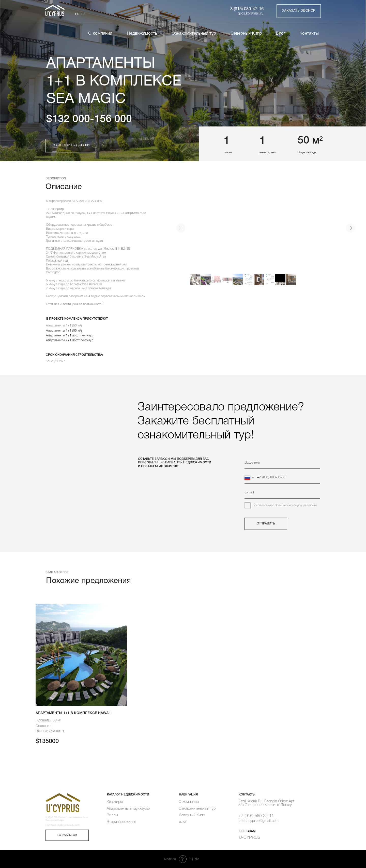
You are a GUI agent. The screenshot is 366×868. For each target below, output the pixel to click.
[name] (282, 463)
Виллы (112, 815)
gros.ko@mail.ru (251, 14)
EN (83, 14)
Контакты (309, 33)
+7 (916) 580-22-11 (256, 816)
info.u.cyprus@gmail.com (259, 821)
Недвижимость (142, 33)
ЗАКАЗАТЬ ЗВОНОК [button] (299, 11)
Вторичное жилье (121, 822)
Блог (281, 33)
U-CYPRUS (250, 838)
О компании (100, 33)
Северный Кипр (246, 33)
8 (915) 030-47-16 (247, 9)
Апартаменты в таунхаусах (128, 809)
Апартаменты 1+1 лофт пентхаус (70, 336)
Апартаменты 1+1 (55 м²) (64, 331)
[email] (282, 493)
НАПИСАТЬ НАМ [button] (67, 835)
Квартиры (115, 802)
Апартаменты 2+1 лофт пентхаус (70, 340)
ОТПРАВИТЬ (266, 524)
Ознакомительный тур (197, 809)
